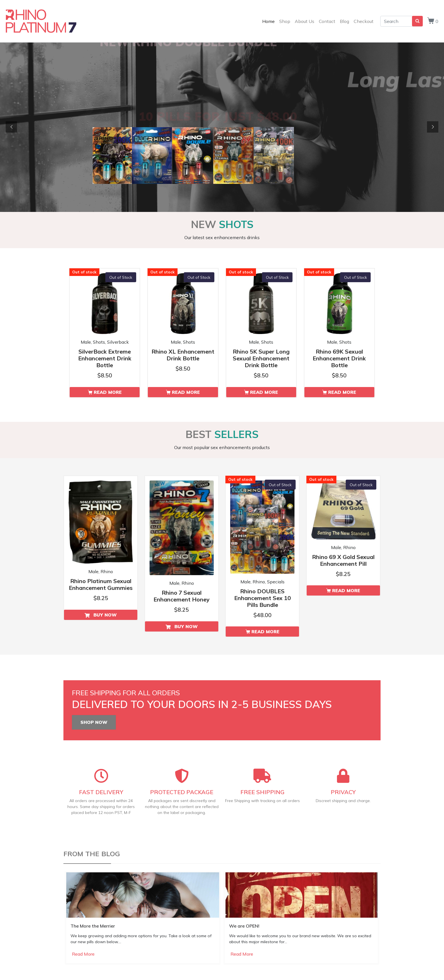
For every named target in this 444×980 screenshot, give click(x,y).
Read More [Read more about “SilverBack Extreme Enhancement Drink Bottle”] (108, 392)
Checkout (364, 21)
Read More (83, 954)
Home (268, 21)
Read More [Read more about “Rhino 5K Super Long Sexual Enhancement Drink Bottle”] (264, 392)
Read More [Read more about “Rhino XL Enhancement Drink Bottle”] (186, 392)
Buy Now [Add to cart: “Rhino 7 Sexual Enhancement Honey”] (186, 626)
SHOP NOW (94, 722)
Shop (285, 21)
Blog (344, 21)
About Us (305, 21)
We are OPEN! (244, 926)
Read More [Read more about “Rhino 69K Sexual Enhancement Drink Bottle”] (342, 392)
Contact (327, 21)
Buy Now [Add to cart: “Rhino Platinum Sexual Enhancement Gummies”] (105, 615)
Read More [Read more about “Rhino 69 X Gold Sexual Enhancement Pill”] (346, 590)
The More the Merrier (93, 926)
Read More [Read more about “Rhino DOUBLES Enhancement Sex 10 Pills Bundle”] (265, 632)
